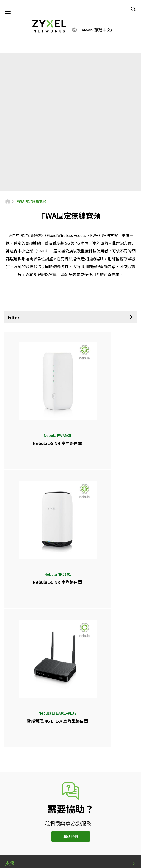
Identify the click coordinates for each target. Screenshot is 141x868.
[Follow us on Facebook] (42, 837)
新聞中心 (15, 722)
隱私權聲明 (77, 861)
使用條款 (58, 861)
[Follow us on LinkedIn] (69, 837)
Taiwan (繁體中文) (96, 31)
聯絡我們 (71, 664)
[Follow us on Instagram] (95, 837)
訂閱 (96, 805)
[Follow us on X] (82, 837)
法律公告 (42, 861)
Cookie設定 (97, 861)
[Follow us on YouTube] (56, 837)
